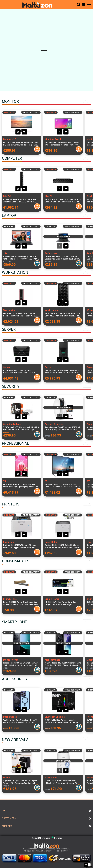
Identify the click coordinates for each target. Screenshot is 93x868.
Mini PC (7, 196)
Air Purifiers (51, 778)
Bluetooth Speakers (55, 717)
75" (5, 481)
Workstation (10, 310)
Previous (85, 101)
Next (89, 101)
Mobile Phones (11, 660)
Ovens (6, 778)
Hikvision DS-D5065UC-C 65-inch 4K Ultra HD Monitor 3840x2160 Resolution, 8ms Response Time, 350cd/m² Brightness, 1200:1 (63, 486)
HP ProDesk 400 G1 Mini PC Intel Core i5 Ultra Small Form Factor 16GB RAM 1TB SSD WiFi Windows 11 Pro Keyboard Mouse (63, 201)
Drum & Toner (10, 599)
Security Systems (12, 424)
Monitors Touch (53, 139)
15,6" (6, 253)
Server (7, 367)
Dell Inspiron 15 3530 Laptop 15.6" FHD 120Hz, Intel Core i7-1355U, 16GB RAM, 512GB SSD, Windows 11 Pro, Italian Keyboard (20, 258)
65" (47, 481)
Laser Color (9, 542)
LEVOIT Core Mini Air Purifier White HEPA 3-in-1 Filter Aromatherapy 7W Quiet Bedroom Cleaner (61, 782)
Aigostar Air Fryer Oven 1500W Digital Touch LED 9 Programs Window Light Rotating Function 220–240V (20, 782)
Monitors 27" (10, 139)
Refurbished (51, 253)
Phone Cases (10, 717)
